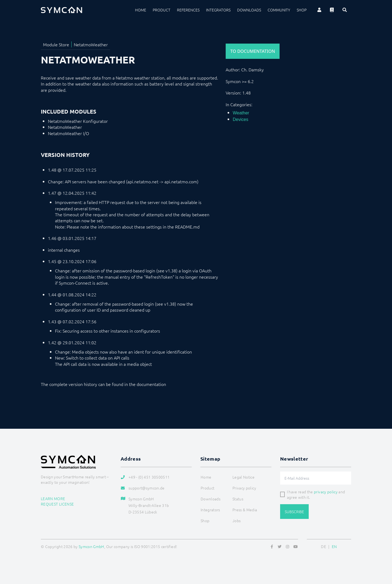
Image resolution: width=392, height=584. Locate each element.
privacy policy (326, 492)
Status (238, 499)
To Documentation (253, 51)
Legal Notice (244, 477)
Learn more (53, 498)
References (188, 10)
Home (141, 10)
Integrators (218, 10)
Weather (241, 113)
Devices (241, 119)
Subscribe (294, 512)
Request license (57, 504)
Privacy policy (244, 488)
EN (334, 546)
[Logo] (62, 10)
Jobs (237, 521)
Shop (302, 10)
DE (324, 546)
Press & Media (245, 510)
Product (162, 10)
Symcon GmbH (91, 546)
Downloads (249, 10)
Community (279, 10)
